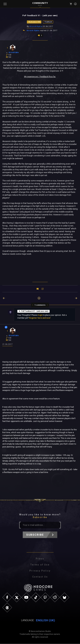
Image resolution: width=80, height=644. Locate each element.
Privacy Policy (40, 571)
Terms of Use (40, 565)
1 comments (40, 305)
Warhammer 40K (34, 22)
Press (40, 559)
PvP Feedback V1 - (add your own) (34, 312)
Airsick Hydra (36, 27)
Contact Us (40, 578)
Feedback (48, 22)
